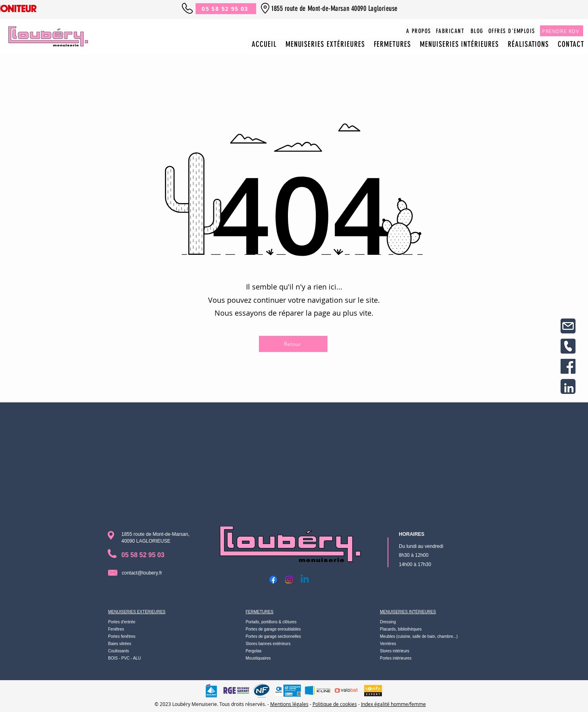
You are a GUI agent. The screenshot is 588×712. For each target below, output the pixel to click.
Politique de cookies (335, 704)
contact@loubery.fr (142, 573)
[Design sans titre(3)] (568, 346)
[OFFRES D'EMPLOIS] (512, 31)
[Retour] (293, 344)
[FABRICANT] (451, 31)
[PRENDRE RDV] (562, 31)
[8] (568, 386)
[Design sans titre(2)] (568, 326)
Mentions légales (289, 704)
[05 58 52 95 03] (226, 9)
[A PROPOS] (419, 31)
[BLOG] (478, 31)
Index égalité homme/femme (393, 704)
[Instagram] (289, 580)
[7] (568, 366)
